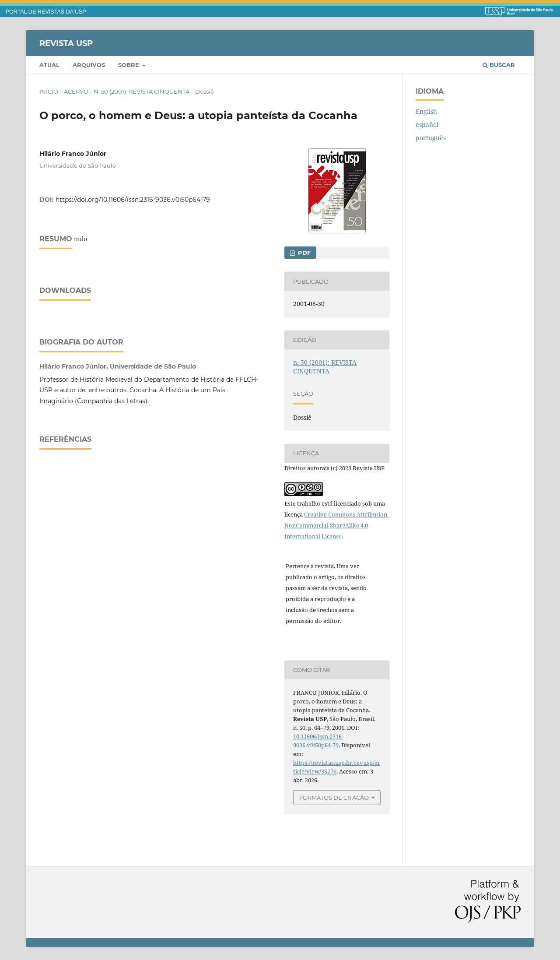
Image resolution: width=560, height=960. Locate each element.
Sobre (129, 65)
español (427, 125)
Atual (49, 65)
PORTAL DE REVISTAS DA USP (46, 12)
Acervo (76, 91)
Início (49, 91)
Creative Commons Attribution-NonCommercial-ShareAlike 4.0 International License (337, 525)
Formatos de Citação (334, 798)
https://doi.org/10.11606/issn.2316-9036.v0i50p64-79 (133, 200)
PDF (303, 253)
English (426, 111)
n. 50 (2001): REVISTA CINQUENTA (142, 91)
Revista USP (66, 43)
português (431, 138)
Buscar (499, 65)
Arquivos (89, 65)
